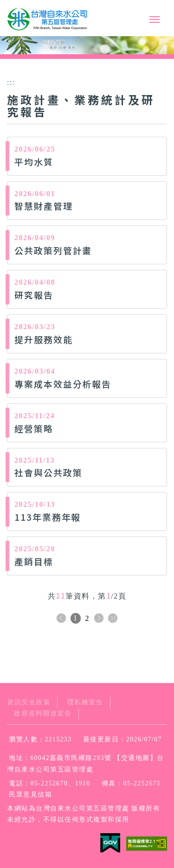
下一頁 (99, 619)
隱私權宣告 (85, 702)
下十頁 (113, 619)
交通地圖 (135, 758)
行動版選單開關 (155, 19)
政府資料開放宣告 (43, 713)
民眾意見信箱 (30, 795)
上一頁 (61, 619)
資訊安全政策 (29, 702)
